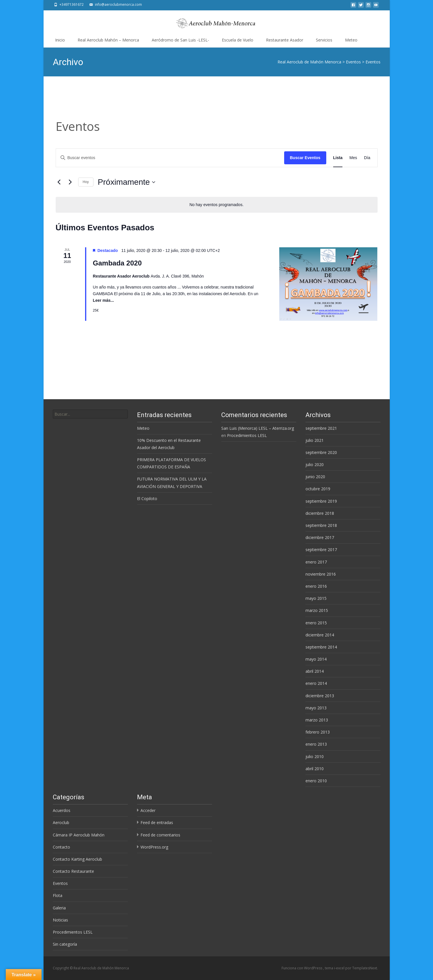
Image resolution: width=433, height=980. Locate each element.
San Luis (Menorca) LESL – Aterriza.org (258, 428)
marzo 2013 (317, 720)
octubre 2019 (318, 489)
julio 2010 (315, 756)
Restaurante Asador (285, 40)
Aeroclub (61, 822)
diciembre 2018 (320, 513)
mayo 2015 (316, 598)
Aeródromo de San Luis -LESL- (180, 40)
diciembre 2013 (320, 696)
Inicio (60, 40)
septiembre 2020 (321, 452)
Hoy (86, 182)
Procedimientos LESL (247, 435)
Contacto (61, 847)
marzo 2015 (317, 610)
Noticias (60, 920)
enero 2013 (316, 744)
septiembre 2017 (321, 550)
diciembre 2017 (320, 537)
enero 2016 (316, 586)
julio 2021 (315, 440)
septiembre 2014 (321, 647)
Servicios (324, 40)
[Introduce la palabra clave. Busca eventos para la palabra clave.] (170, 158)
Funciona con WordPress (302, 968)
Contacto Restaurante (73, 871)
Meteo (351, 40)
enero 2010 (316, 781)
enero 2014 (316, 683)
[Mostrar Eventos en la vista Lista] (338, 158)
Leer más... (103, 300)
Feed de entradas (157, 822)
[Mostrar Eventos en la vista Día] (367, 158)
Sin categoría (65, 944)
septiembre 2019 (321, 501)
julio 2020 (315, 464)
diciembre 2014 (320, 635)
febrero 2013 (318, 732)
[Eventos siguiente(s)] (70, 182)
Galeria (59, 908)
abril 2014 (315, 671)
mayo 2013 (316, 708)
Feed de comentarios (160, 835)
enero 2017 (316, 562)
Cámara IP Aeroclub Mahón (79, 835)
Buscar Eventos (305, 158)
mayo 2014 (316, 659)
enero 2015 (316, 623)
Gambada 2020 (117, 263)
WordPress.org (154, 847)
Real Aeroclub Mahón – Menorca (108, 40)
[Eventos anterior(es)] (59, 182)
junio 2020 (315, 477)
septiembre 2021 (321, 428)
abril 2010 (315, 769)
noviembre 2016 (321, 574)
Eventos (60, 883)
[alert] (217, 205)
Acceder (148, 810)
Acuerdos (62, 810)
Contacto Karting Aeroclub (77, 859)
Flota (58, 895)
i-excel (340, 968)
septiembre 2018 (321, 525)
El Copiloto (147, 499)
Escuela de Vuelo (238, 40)
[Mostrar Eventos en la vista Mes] (353, 158)
